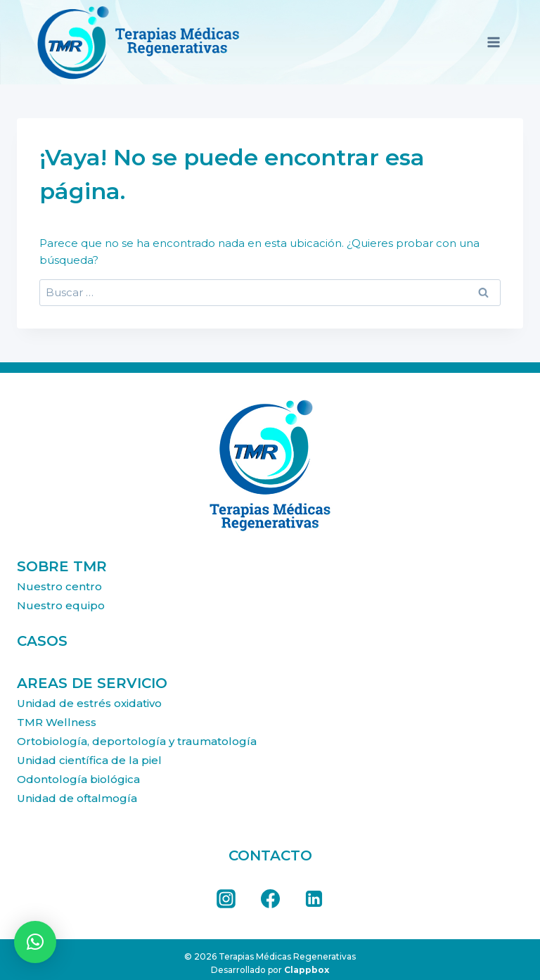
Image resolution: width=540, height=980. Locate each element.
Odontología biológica (78, 779)
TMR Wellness (57, 722)
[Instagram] (226, 899)
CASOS (42, 641)
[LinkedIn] (314, 899)
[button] (35, 942)
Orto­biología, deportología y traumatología (137, 741)
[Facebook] (270, 899)
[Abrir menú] (493, 42)
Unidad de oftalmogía (77, 798)
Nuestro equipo (61, 605)
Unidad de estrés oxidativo (89, 703)
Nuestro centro (59, 586)
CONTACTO (270, 855)
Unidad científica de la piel (89, 760)
